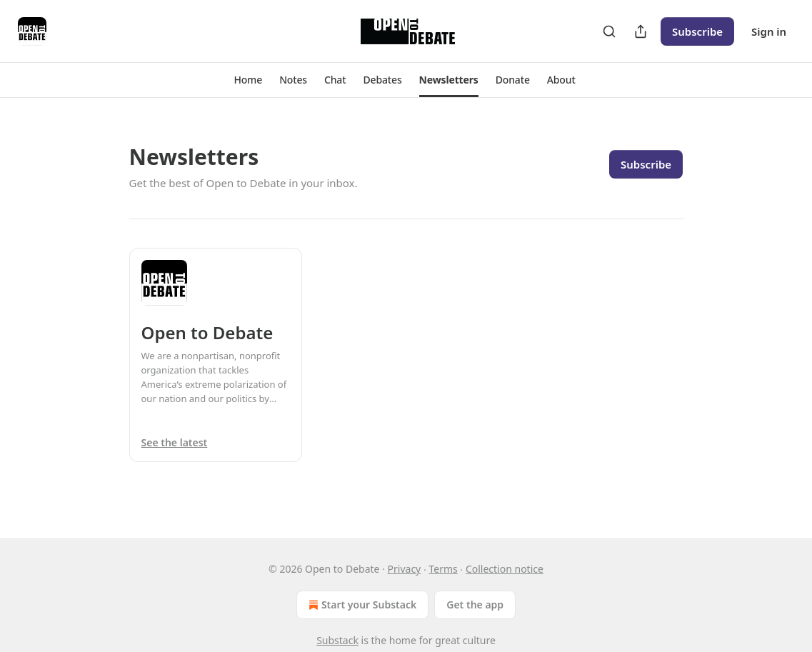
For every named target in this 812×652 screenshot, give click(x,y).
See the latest (175, 442)
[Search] (609, 31)
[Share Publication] (641, 31)
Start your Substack (361, 605)
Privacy (405, 569)
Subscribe (697, 31)
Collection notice (505, 569)
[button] (248, 80)
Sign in (769, 31)
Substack (337, 640)
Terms (443, 569)
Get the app (475, 605)
